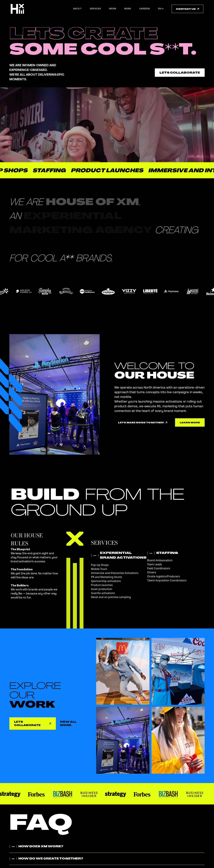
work (113, 9)
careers (145, 9)
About (77, 9)
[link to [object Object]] (190, 422)
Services (95, 9)
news (128, 9)
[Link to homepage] (17, 9)
